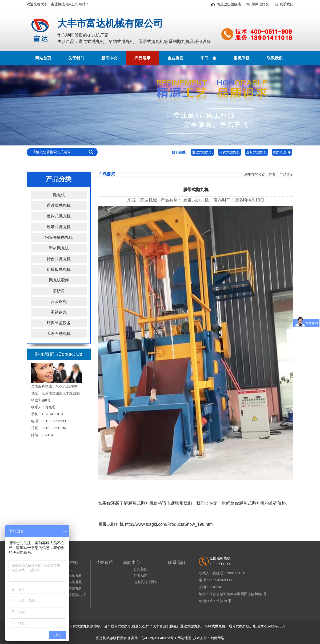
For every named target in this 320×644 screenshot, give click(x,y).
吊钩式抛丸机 (230, 152)
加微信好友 (257, 4)
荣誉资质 (104, 562)
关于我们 (76, 58)
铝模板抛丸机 (59, 269)
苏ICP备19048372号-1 (159, 638)
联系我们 (283, 4)
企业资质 (175, 58)
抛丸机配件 (282, 152)
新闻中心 (109, 58)
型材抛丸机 (59, 248)
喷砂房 (59, 291)
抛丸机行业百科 (146, 582)
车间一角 (209, 58)
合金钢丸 (59, 301)
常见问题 (242, 58)
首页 (272, 174)
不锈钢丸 (59, 312)
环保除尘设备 (59, 323)
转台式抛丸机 (59, 259)
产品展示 (142, 58)
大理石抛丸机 (59, 333)
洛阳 (228, 601)
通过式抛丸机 (202, 152)
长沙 (220, 601)
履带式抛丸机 (257, 152)
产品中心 (70, 562)
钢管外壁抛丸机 (59, 237)
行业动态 (141, 576)
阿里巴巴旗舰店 (226, 4)
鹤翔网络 (217, 638)
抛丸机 (59, 195)
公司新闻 (141, 569)
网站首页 (43, 58)
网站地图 (184, 638)
